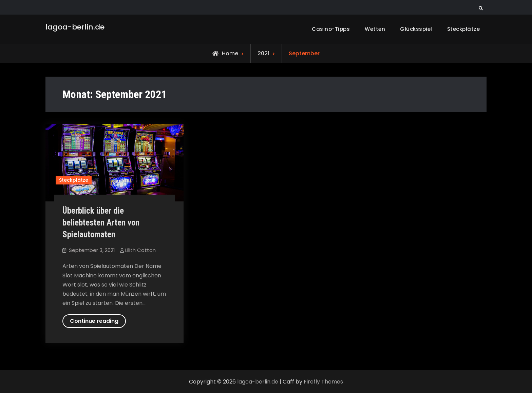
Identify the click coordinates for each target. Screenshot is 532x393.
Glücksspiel (416, 29)
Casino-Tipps (331, 29)
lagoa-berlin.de (75, 27)
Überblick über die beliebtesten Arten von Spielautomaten (101, 223)
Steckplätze (464, 29)
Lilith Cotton (140, 250)
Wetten (375, 29)
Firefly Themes (323, 382)
